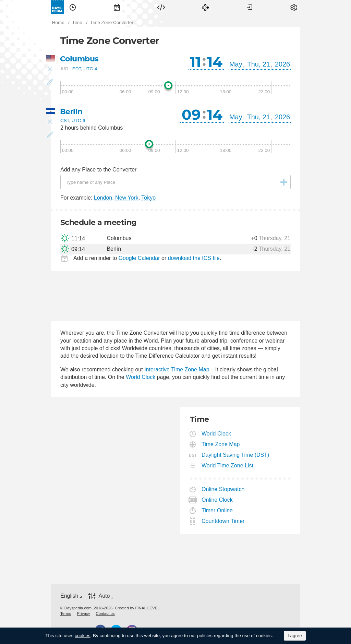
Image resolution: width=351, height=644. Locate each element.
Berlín (71, 112)
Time (73, 7)
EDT (77, 69)
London (103, 198)
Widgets (161, 7)
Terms (66, 613)
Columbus (79, 59)
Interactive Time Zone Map (177, 369)
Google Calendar (139, 258)
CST (65, 121)
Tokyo (148, 198)
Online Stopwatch (223, 489)
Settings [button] (294, 7)
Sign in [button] (250, 7)
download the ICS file (194, 258)
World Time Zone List (228, 466)
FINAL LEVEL (147, 608)
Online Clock (217, 500)
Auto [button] (104, 596)
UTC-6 (78, 121)
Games (205, 7)
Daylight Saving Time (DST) (235, 455)
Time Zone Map (221, 444)
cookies (83, 636)
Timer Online (217, 510)
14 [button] (215, 62)
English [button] (69, 596)
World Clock (141, 377)
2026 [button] (282, 64)
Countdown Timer (223, 521)
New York (127, 198)
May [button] (236, 64)
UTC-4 (90, 69)
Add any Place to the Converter (98, 170)
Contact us (105, 613)
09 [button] (191, 115)
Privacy (84, 613)
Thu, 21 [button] (259, 64)
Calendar (117, 7)
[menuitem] (73, 7)
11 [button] (195, 62)
